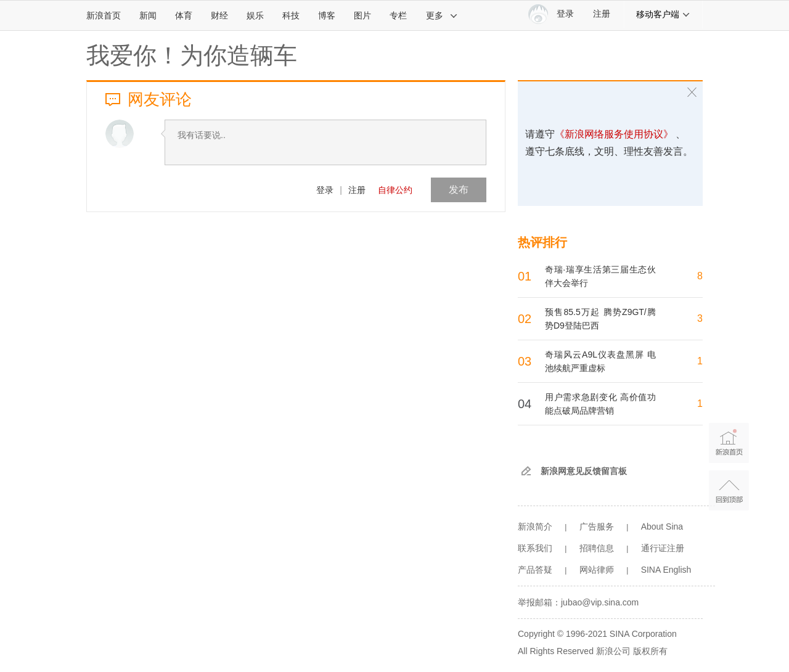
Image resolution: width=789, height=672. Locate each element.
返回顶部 (729, 490)
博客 (327, 15)
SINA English (666, 570)
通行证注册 (663, 548)
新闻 (148, 15)
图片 (362, 15)
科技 (291, 15)
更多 (442, 15)
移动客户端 (663, 14)
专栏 (398, 15)
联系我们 (535, 548)
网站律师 (597, 570)
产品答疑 (535, 570)
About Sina (662, 527)
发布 (459, 190)
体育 (184, 15)
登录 (325, 190)
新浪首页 (104, 15)
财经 (219, 15)
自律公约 (395, 190)
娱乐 (255, 15)
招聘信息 (597, 548)
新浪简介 (535, 527)
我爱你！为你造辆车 (192, 55)
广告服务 (597, 527)
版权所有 (650, 651)
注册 (602, 14)
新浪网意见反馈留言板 (584, 471)
